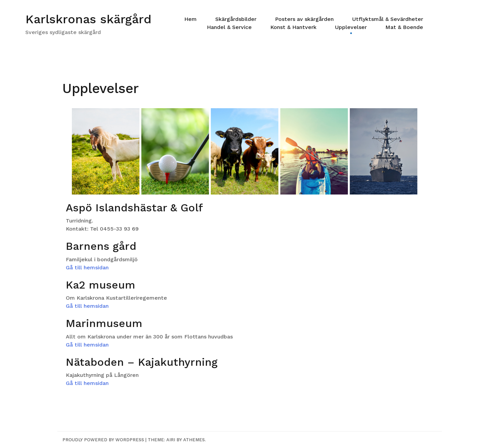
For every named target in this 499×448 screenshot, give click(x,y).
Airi (171, 440)
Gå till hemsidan (87, 267)
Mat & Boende (404, 27)
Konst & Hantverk (293, 27)
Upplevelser (351, 27)
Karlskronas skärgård (88, 19)
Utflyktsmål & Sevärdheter (388, 19)
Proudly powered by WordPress (103, 440)
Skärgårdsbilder (236, 19)
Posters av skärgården (304, 19)
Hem (190, 19)
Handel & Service (229, 27)
